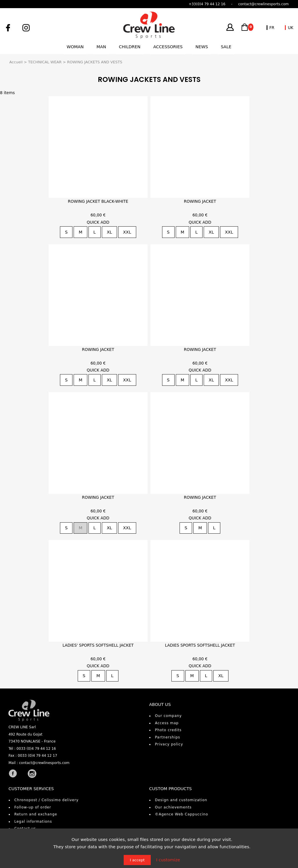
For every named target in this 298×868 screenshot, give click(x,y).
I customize (168, 860)
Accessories (168, 47)
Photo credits (168, 730)
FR (272, 28)
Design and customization (181, 800)
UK (291, 28)
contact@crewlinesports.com (44, 763)
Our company (168, 716)
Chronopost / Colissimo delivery (46, 800)
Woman (75, 47)
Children (130, 47)
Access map (167, 723)
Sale (226, 47)
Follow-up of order (33, 807)
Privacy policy (169, 744)
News (202, 47)
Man (101, 47)
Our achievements (173, 807)
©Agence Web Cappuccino (181, 814)
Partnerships (167, 737)
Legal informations (33, 822)
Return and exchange (36, 814)
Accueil (16, 62)
